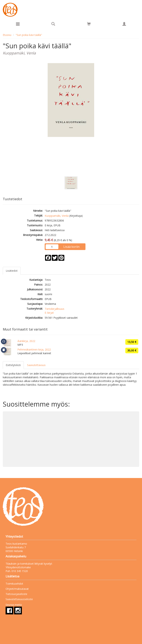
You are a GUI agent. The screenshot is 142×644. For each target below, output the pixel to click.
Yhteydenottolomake (18, 567)
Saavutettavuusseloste (19, 599)
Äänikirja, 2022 (26, 341)
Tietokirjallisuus (55, 309)
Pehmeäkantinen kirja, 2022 (34, 349)
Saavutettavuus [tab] (36, 365)
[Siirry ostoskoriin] (89, 24)
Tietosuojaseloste (16, 594)
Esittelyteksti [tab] (13, 365)
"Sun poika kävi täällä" (29, 35)
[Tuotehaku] (53, 24)
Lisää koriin (71, 247)
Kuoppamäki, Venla (57, 216)
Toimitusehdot (14, 584)
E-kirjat (49, 313)
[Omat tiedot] (124, 24)
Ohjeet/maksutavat (17, 589)
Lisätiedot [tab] (12, 271)
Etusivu (7, 35)
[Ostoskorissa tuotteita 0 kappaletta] (89, 25)
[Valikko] (18, 24)
